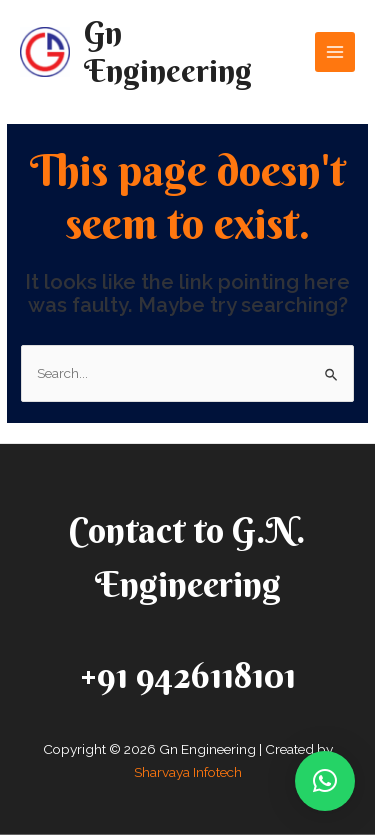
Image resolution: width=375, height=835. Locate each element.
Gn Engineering (168, 51)
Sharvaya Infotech (188, 772)
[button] (325, 781)
